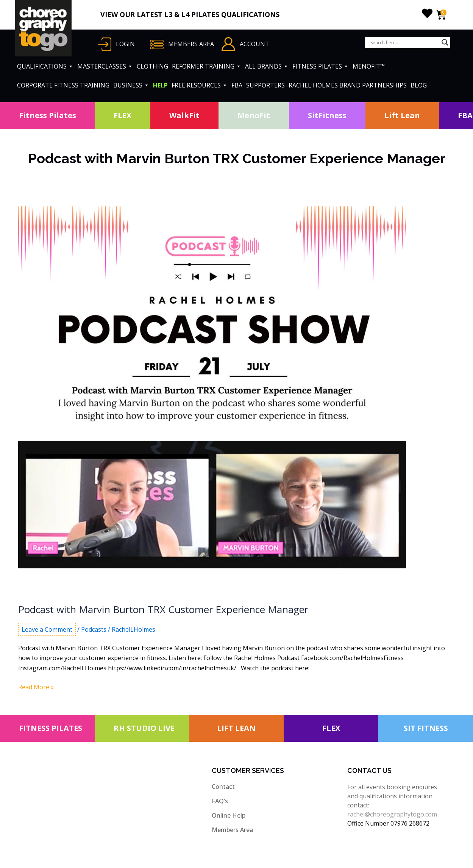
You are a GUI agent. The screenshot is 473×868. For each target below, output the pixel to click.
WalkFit (184, 115)
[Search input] (404, 42)
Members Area (232, 830)
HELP (160, 85)
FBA (237, 85)
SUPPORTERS (265, 85)
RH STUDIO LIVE (144, 728)
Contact (223, 787)
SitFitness (327, 115)
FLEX (123, 115)
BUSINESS (131, 85)
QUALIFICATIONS (45, 66)
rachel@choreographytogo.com (392, 814)
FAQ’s (220, 801)
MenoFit (254, 115)
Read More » (36, 687)
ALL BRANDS (267, 66)
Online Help (229, 815)
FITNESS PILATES (321, 66)
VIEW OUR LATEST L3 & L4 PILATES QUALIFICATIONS (190, 14)
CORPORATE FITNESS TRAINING (63, 85)
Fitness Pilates (48, 115)
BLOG (419, 85)
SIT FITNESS (426, 728)
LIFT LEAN (236, 728)
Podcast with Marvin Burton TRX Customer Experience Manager (163, 609)
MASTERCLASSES (105, 66)
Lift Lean (402, 115)
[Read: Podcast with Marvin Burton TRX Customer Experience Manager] (212, 400)
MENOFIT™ (369, 66)
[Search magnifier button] (445, 42)
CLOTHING (152, 66)
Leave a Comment (47, 629)
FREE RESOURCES (200, 85)
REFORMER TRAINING (207, 66)
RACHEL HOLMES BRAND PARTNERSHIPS (348, 85)
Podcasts (94, 629)
